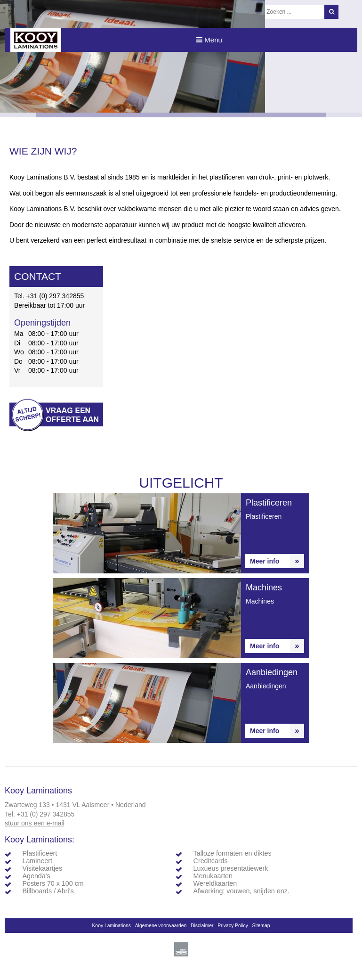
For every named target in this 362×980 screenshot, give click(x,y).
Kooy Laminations (111, 926)
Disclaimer (202, 926)
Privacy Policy (233, 926)
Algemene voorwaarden (161, 926)
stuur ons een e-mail (35, 823)
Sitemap (261, 926)
